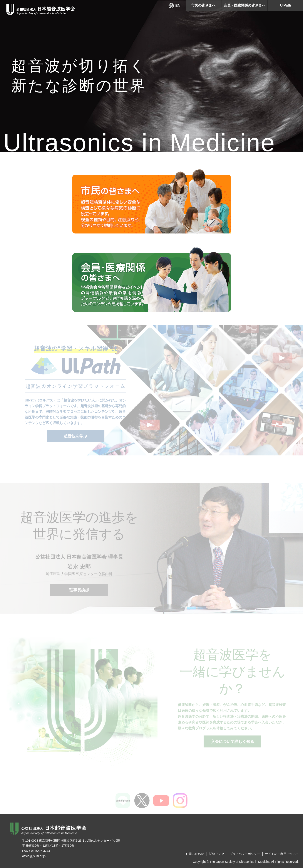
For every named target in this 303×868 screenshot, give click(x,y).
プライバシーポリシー (245, 854)
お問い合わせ (195, 854)
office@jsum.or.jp (34, 856)
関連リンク (217, 854)
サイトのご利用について (282, 854)
